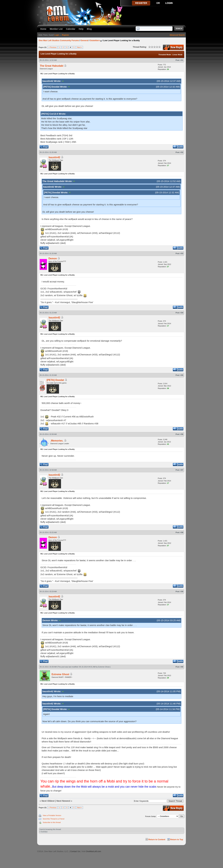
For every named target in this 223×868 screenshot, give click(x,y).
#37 (182, 470)
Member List (56, 29)
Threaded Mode (165, 55)
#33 (182, 253)
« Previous (52, 47)
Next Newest (63, 801)
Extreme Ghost (104, 667)
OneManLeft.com (94, 851)
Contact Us (75, 851)
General (84, 40)
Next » (80, 47)
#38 (182, 532)
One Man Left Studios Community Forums (59, 40)
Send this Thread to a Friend (54, 819)
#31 (182, 60)
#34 (182, 313)
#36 (182, 434)
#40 (182, 667)
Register (66, 35)
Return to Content (157, 839)
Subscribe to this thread (52, 822)
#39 (182, 592)
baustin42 (54, 157)
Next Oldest (48, 801)
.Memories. (57, 441)
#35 (182, 375)
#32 (182, 152)
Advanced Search (177, 35)
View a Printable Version (52, 815)
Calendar (71, 29)
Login (57, 35)
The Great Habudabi (52, 66)
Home (43, 29)
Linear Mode (177, 55)
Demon (53, 258)
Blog (89, 29)
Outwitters (95, 40)
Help (81, 29)
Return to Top (177, 839)
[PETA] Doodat (55, 380)
